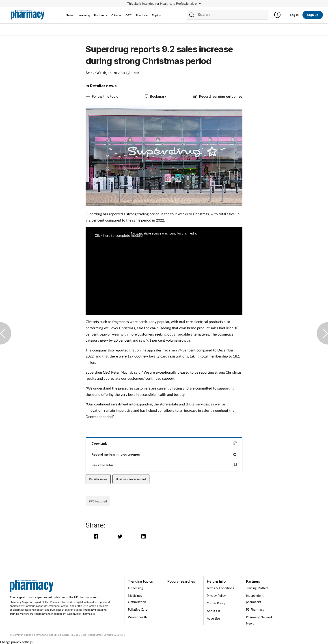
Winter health (137, 617)
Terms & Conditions (220, 588)
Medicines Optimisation (137, 599)
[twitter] (121, 536)
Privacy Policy (216, 596)
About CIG (214, 611)
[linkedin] (144, 536)
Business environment (131, 479)
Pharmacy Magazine (95, 610)
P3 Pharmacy (38, 614)
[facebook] (97, 536)
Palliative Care (138, 609)
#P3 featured (98, 501)
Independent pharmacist (255, 599)
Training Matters (19, 614)
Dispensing (135, 588)
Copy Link (164, 443)
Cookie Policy (216, 603)
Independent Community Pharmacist (73, 614)
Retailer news (98, 479)
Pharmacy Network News (259, 620)
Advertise (213, 618)
